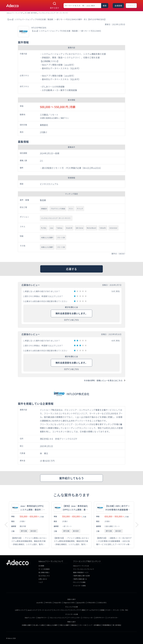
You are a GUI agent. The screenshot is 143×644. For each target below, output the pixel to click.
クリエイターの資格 (79, 586)
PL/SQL (44, 228)
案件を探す (55, 8)
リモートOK (61, 237)
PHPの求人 (49, 603)
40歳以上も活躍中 (47, 237)
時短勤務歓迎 (107, 625)
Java (51, 228)
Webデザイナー (43, 618)
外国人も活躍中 (65, 625)
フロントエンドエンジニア (58, 618)
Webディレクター (30, 618)
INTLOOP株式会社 (78, 394)
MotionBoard (91, 228)
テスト (71, 209)
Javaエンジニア (32, 610)
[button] (137, 525)
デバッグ (80, 209)
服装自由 (74, 625)
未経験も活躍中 (27, 625)
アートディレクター (74, 618)
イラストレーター (88, 618)
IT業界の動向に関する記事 (81, 576)
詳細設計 (44, 209)
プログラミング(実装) (58, 209)
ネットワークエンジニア (61, 610)
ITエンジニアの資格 (79, 582)
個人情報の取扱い (44, 572)
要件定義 (24, 531)
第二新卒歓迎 (117, 625)
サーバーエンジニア (46, 610)
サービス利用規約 (44, 569)
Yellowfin (103, 228)
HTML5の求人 (92, 603)
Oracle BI (69, 228)
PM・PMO (125, 610)
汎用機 (102, 610)
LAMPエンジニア (20, 610)
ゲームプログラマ (92, 610)
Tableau (59, 228)
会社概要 (41, 566)
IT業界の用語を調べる (80, 579)
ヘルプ (41, 582)
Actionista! (113, 228)
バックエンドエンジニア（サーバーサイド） (56, 218)
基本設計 (34, 531)
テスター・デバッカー (113, 610)
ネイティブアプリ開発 (78, 610)
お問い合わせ (43, 579)
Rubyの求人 (58, 603)
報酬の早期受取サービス (81, 572)
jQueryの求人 (81, 603)
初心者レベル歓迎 (39, 625)
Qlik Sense (80, 228)
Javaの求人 (40, 603)
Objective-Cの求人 (69, 603)
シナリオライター (113, 618)
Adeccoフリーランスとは (81, 566)
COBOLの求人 (102, 603)
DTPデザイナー (100, 618)
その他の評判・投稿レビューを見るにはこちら (103, 380)
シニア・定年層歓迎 (94, 625)
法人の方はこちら (44, 576)
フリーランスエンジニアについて (84, 569)
